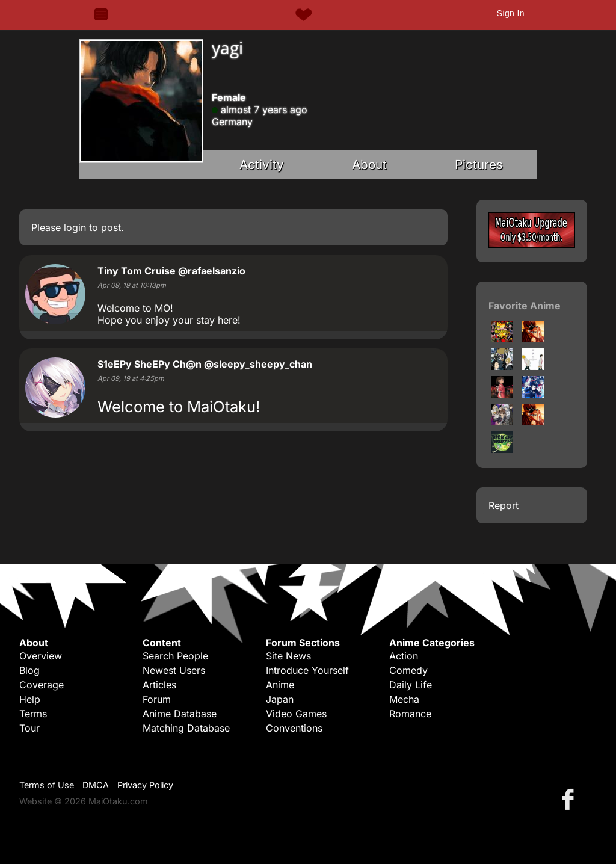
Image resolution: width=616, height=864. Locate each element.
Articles (159, 685)
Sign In (511, 13)
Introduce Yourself (307, 670)
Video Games (296, 714)
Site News (288, 656)
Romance (410, 714)
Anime (280, 685)
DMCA (96, 785)
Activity (262, 165)
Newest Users (174, 670)
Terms (33, 714)
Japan (280, 699)
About (369, 165)
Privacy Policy (145, 785)
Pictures (479, 165)
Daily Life (411, 685)
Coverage (42, 685)
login (75, 227)
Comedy (408, 670)
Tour (29, 728)
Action (404, 656)
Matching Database (186, 728)
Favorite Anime (525, 306)
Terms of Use (47, 785)
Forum (157, 699)
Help (30, 699)
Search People (175, 656)
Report (504, 505)
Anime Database (180, 714)
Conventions (294, 728)
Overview (41, 656)
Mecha (404, 699)
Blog (29, 670)
